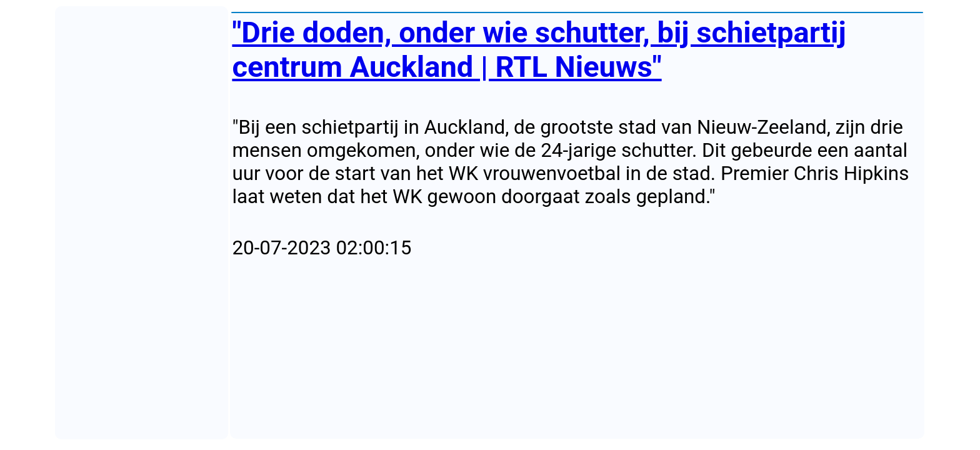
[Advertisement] (577, 349)
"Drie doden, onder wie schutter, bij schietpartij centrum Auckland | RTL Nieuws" (539, 49)
